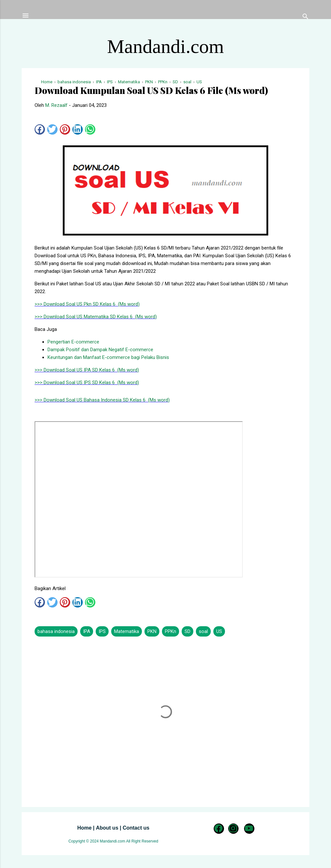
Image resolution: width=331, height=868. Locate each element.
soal (203, 631)
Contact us (136, 828)
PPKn (171, 631)
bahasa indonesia (56, 631)
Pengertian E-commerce (73, 342)
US (219, 631)
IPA (87, 631)
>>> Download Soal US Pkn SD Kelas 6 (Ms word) (87, 304)
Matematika (127, 631)
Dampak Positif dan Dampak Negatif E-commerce (100, 350)
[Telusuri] (305, 18)
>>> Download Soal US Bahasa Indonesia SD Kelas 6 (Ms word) (102, 400)
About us (107, 828)
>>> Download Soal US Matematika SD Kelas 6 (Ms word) (96, 317)
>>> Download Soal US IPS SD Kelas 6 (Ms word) (87, 383)
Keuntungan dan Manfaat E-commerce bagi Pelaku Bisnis (108, 357)
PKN (152, 631)
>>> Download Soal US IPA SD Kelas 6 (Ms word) (87, 370)
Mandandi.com (165, 46)
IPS (102, 631)
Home (84, 828)
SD (187, 631)
